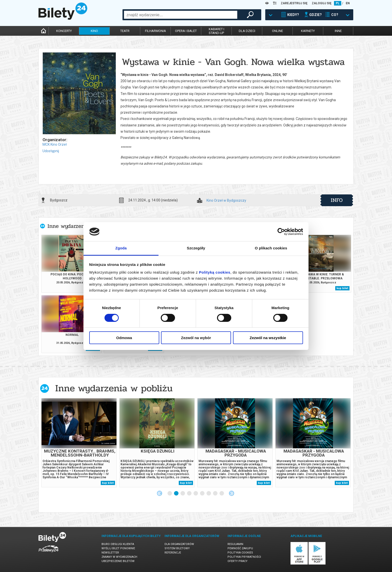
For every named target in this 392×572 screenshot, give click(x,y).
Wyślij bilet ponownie (118, 548)
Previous (159, 493)
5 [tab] (196, 494)
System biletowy (177, 548)
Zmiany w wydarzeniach (119, 557)
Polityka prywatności (244, 557)
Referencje (173, 553)
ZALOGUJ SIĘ (322, 3)
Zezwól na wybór (196, 338)
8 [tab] (215, 494)
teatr (125, 31)
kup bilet (342, 288)
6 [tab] (202, 494)
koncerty (64, 31)
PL (338, 3)
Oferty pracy (237, 561)
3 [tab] (183, 494)
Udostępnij (51, 151)
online (277, 31)
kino (94, 31)
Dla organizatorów (179, 544)
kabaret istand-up (216, 31)
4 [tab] (189, 494)
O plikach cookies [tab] (271, 248)
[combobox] (181, 15)
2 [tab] (176, 494)
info (337, 200)
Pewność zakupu (240, 548)
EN (348, 3)
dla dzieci (247, 31)
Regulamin (235, 544)
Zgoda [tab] (121, 248)
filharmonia (155, 31)
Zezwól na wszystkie (268, 338)
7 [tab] (209, 494)
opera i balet (186, 31)
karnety (308, 31)
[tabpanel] (79, 443)
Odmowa (124, 338)
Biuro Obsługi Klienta (118, 544)
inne (338, 31)
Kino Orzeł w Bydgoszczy (226, 201)
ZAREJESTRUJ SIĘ (294, 3)
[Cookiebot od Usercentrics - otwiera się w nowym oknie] (281, 232)
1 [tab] (170, 494)
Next (231, 493)
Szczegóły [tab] (196, 248)
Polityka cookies (240, 553)
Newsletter (110, 553)
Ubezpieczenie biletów (118, 561)
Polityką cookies (215, 272)
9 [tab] (222, 494)
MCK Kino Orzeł (55, 144)
